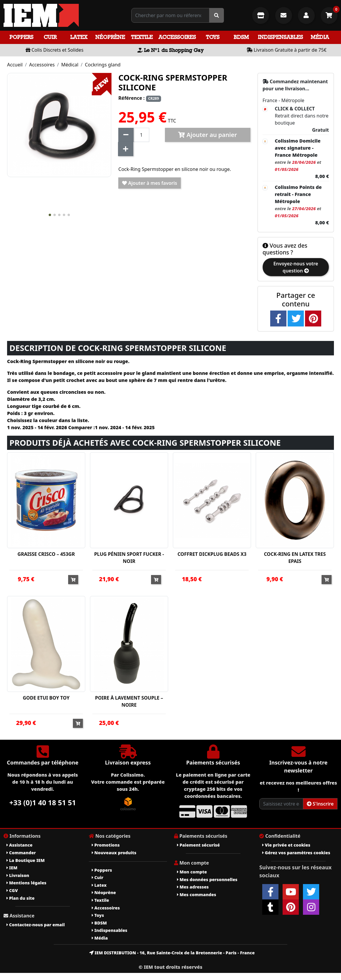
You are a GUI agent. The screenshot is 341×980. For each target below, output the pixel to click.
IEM (12, 868)
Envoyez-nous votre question (296, 267)
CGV (12, 890)
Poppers (21, 37)
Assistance (19, 845)
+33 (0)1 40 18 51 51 (43, 802)
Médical (70, 65)
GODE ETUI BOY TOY (46, 698)
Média (320, 37)
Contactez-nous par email (36, 925)
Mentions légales (26, 883)
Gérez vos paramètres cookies (296, 853)
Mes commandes (197, 895)
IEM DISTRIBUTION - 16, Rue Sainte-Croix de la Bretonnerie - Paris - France (172, 953)
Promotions (106, 845)
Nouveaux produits (114, 853)
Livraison (18, 875)
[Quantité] (141, 135)
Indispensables (280, 37)
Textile (142, 37)
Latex (79, 37)
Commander (21, 853)
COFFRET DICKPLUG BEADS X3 (212, 554)
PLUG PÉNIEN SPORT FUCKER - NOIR (129, 558)
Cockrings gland (103, 65)
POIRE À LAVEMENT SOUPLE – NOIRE (129, 701)
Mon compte (192, 872)
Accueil (15, 65)
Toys (213, 37)
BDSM (241, 37)
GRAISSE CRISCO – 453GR (46, 554)
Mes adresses (193, 887)
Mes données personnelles (207, 879)
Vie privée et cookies (286, 845)
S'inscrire (320, 804)
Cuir (50, 37)
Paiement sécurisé (198, 845)
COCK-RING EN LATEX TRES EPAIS (295, 558)
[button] (50, 215)
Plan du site (21, 898)
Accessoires (177, 37)
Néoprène (110, 37)
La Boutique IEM (26, 860)
